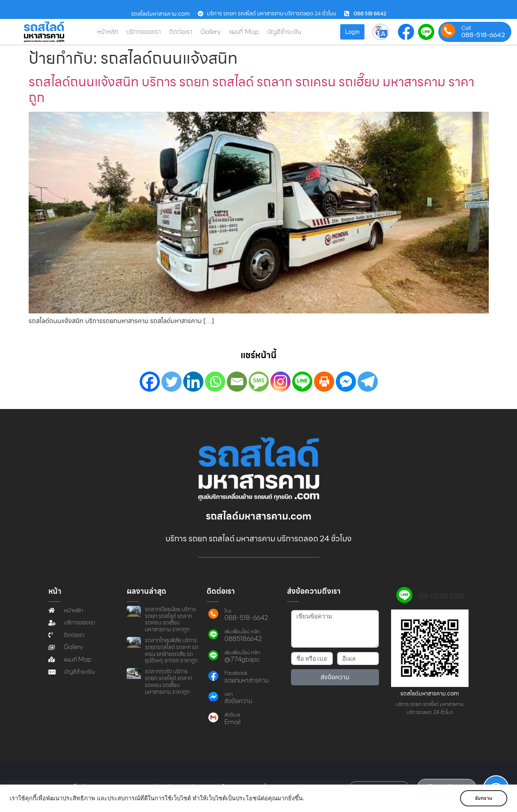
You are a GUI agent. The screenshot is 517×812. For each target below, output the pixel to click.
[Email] (237, 382)
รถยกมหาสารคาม (247, 680)
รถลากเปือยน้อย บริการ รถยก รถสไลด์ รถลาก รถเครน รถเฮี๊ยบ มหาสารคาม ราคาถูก (171, 619)
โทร (228, 611)
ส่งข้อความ (238, 701)
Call (466, 28)
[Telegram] (368, 382)
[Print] (324, 382)
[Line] (302, 382)
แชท (229, 694)
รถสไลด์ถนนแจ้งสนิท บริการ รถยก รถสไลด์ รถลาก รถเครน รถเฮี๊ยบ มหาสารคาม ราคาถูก (251, 89)
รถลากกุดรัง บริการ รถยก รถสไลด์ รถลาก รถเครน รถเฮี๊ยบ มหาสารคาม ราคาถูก (168, 681)
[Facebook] (150, 382)
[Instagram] (280, 382)
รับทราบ (484, 798)
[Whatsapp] (215, 382)
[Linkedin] (193, 382)
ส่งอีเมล (232, 715)
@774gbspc (242, 660)
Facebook (236, 673)
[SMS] (259, 382)
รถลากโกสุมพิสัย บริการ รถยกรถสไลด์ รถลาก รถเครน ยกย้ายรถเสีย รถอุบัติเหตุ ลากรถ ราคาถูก (172, 650)
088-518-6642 (483, 35)
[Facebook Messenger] (346, 382)
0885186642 (243, 639)
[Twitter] (172, 382)
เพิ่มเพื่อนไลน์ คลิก (242, 632)
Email (232, 722)
